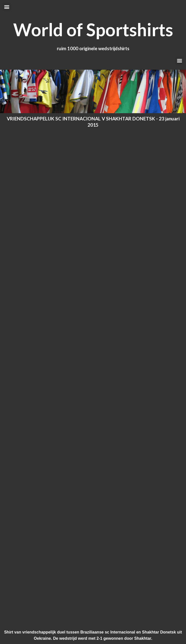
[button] (7, 7)
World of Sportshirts (93, 29)
